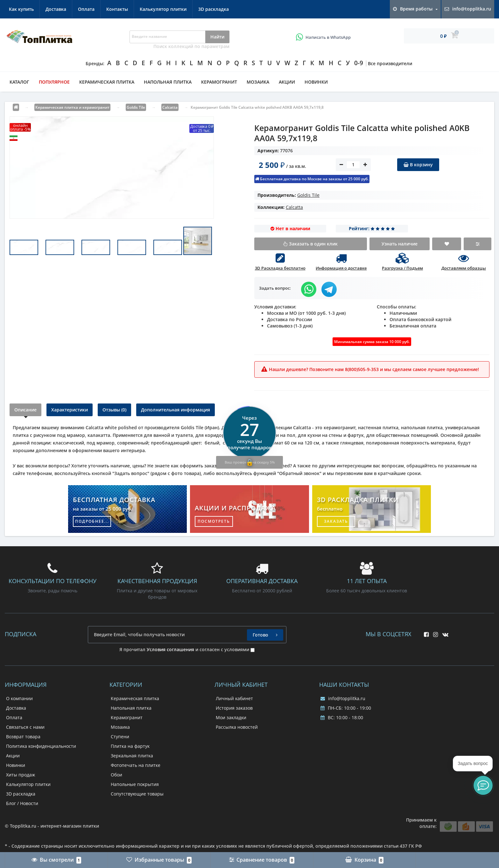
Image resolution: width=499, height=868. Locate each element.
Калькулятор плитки (163, 9)
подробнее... (92, 521)
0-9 (359, 63)
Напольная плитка (168, 82)
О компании (19, 698)
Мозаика (258, 82)
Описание (25, 410)
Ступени (120, 737)
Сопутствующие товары (137, 794)
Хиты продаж (21, 775)
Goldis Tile (308, 195)
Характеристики (70, 410)
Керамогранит (219, 82)
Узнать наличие (400, 244)
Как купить (21, 9)
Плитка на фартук (130, 746)
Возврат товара (23, 737)
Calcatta (294, 207)
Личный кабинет (234, 698)
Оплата (86, 9)
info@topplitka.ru (343, 698)
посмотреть (214, 521)
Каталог (19, 82)
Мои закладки (231, 717)
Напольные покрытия (135, 784)
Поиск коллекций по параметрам (191, 46)
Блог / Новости (22, 803)
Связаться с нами (25, 727)
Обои (116, 775)
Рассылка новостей (237, 727)
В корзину (418, 165)
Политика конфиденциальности (41, 746)
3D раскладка (214, 9)
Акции (287, 82)
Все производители (390, 63)
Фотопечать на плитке (136, 765)
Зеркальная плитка (132, 756)
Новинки (316, 82)
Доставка (56, 9)
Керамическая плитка (107, 82)
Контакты (117, 9)
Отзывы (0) (114, 410)
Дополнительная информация (176, 410)
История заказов (234, 708)
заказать (336, 521)
